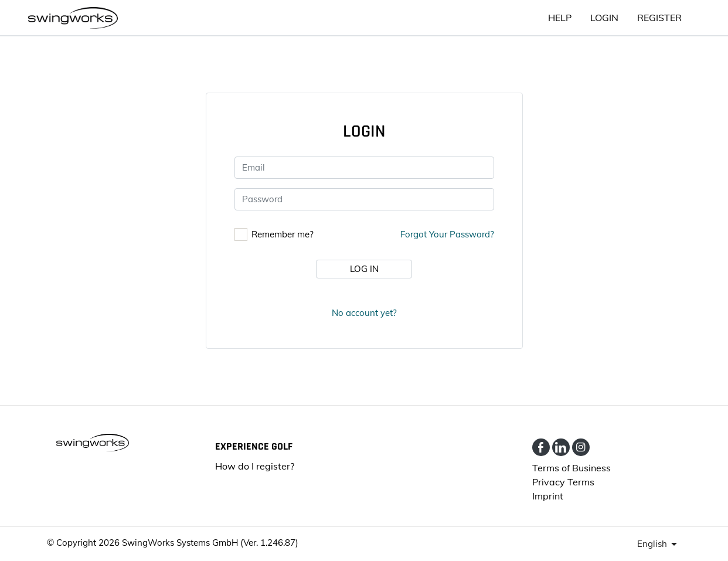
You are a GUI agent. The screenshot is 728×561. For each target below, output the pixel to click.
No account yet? (364, 313)
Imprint (548, 496)
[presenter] (659, 544)
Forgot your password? (447, 234)
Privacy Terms (563, 482)
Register (659, 18)
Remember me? (283, 234)
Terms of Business (571, 468)
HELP (560, 18)
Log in (364, 269)
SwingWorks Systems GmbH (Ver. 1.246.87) (210, 543)
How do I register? (255, 466)
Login (604, 18)
